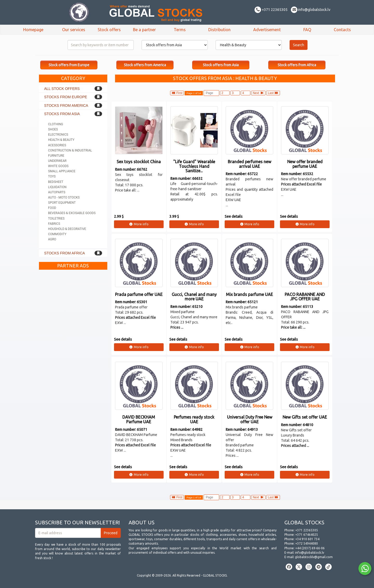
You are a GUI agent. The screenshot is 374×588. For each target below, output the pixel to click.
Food (52, 208)
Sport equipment (62, 203)
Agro (52, 239)
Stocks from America (66, 105)
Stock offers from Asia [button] (221, 65)
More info (139, 224)
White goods (58, 166)
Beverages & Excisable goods (72, 213)
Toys (52, 176)
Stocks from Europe (66, 97)
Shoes (53, 129)
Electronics (58, 135)
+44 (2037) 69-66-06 (310, 548)
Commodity (57, 234)
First (177, 93)
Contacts (342, 30)
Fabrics (54, 224)
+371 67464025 (307, 535)
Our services (74, 30)
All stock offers (62, 89)
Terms (180, 30)
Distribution (219, 30)
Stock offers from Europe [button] (69, 65)
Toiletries (56, 219)
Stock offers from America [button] (145, 65)
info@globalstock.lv (311, 10)
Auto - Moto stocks (64, 197)
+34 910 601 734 (307, 539)
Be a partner (144, 30)
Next (258, 93)
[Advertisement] (73, 350)
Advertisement (267, 30)
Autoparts (57, 192)
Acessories (57, 145)
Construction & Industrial (70, 150)
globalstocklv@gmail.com (314, 557)
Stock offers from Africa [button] (297, 65)
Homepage (33, 30)
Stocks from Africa (65, 253)
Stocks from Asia (62, 114)
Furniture (56, 156)
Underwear (57, 161)
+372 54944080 (307, 543)
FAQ (307, 30)
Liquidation (57, 187)
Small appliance (62, 171)
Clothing (56, 124)
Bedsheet (56, 182)
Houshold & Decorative (67, 229)
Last (273, 93)
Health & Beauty (61, 140)
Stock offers (109, 30)
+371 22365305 (271, 10)
